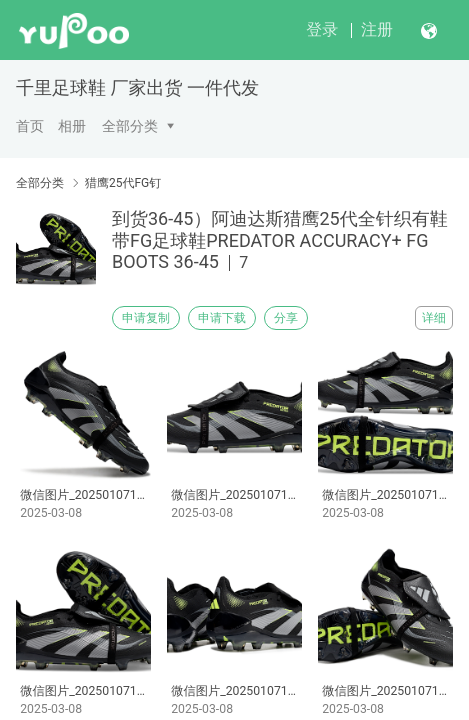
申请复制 (146, 318)
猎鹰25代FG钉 (123, 183)
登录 (322, 29)
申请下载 (222, 318)
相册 (72, 126)
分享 (286, 318)
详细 (434, 318)
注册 (377, 29)
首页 (30, 126)
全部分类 (130, 126)
